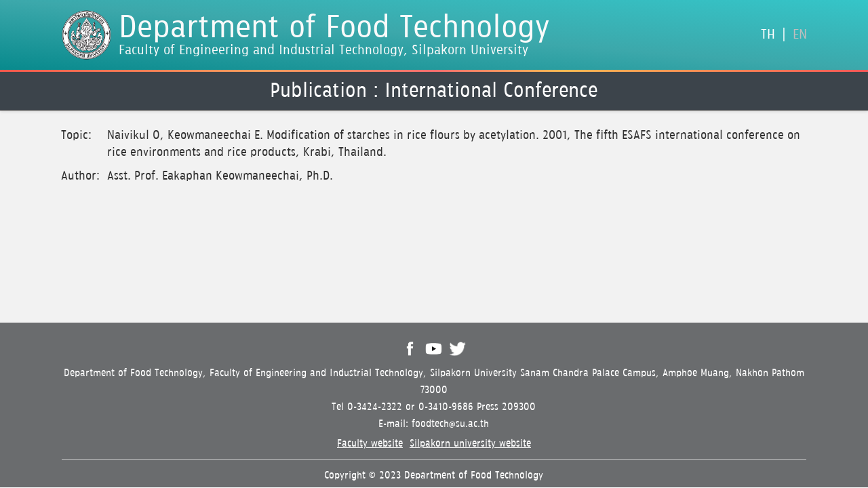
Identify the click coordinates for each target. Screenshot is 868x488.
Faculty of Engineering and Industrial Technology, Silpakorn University (323, 50)
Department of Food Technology (334, 28)
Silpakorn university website (470, 444)
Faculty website (370, 444)
